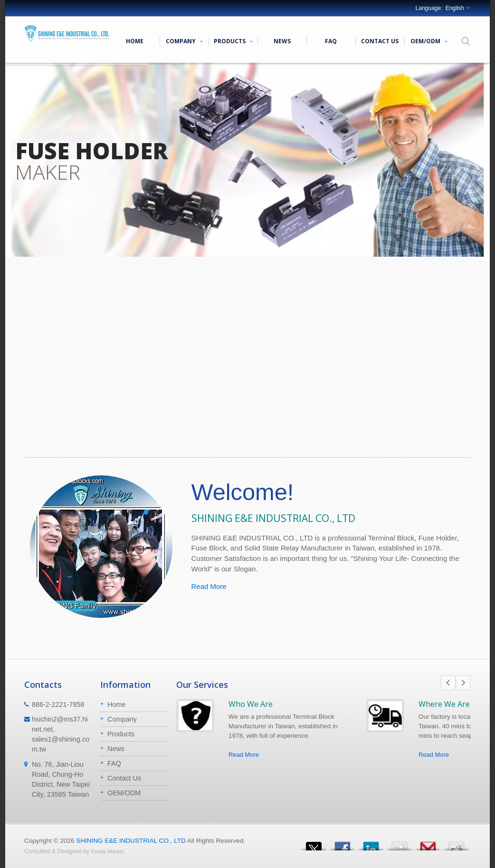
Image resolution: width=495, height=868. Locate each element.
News (282, 41)
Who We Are (251, 704)
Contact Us (380, 41)
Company (184, 41)
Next (463, 683)
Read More (209, 586)
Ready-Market (108, 851)
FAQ (331, 41)
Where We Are (444, 704)
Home (135, 41)
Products (233, 41)
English (455, 8)
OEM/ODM (429, 41)
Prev (448, 683)
